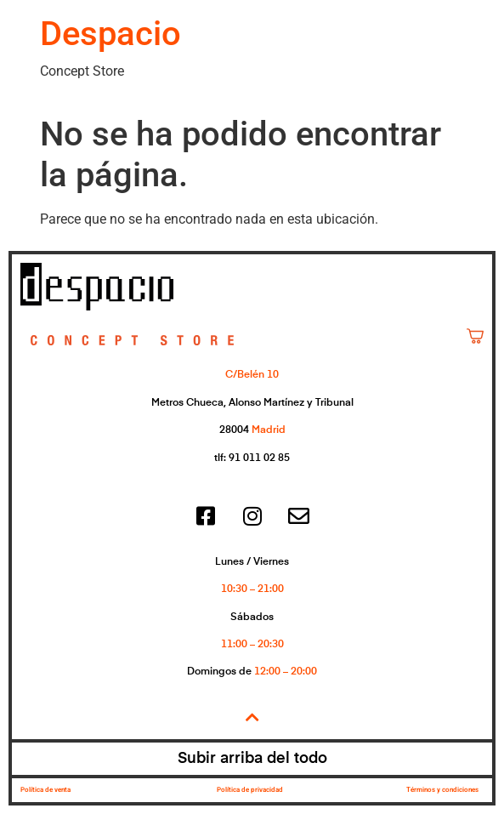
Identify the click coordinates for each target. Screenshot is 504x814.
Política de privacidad (250, 790)
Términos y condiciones (442, 790)
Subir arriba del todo (252, 759)
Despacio (110, 34)
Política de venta (45, 790)
